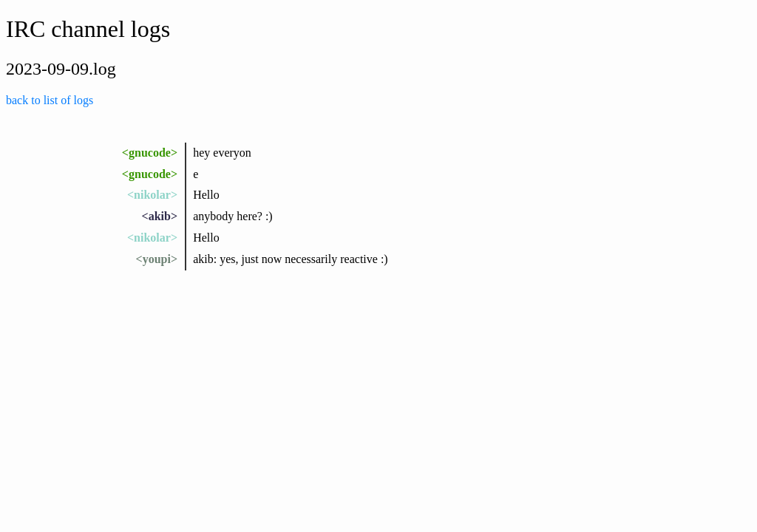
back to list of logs (50, 100)
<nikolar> (152, 195)
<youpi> (157, 259)
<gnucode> (150, 153)
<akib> (160, 216)
